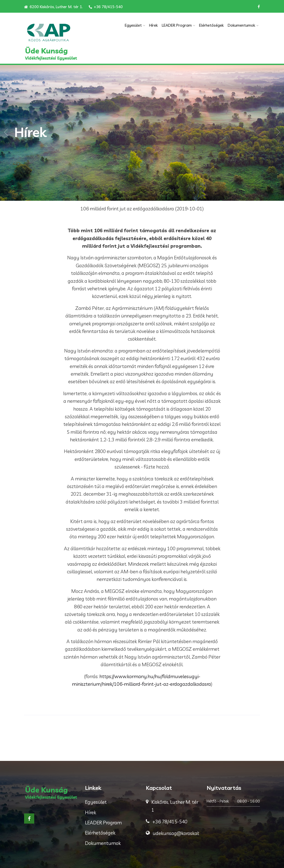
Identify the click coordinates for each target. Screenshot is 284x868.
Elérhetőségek (211, 25)
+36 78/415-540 (106, 7)
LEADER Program (177, 25)
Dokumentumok (241, 25)
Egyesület (133, 25)
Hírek (153, 25)
